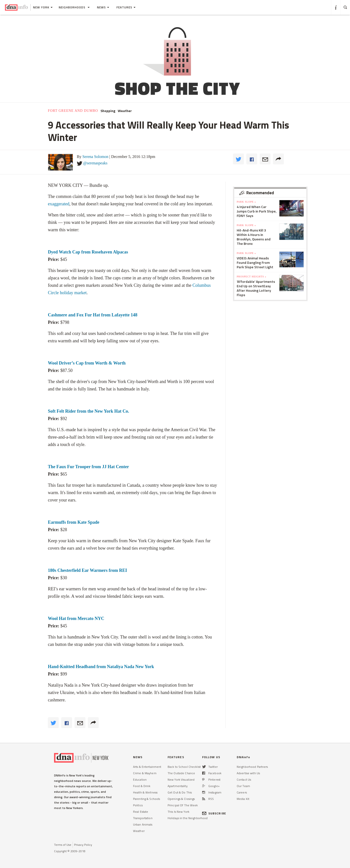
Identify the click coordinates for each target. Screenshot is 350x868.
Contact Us (244, 780)
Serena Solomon (95, 157)
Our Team (243, 786)
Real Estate (141, 812)
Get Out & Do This (180, 792)
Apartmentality (178, 786)
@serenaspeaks (95, 163)
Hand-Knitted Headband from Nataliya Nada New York (102, 667)
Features (126, 7)
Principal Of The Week (183, 805)
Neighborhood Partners (252, 767)
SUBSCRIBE (214, 813)
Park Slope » (246, 202)
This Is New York (178, 812)
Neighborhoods (74, 7)
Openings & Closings (181, 799)
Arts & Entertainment (147, 767)
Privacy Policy (83, 845)
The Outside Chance (181, 773)
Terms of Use (63, 845)
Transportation (143, 818)
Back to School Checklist (184, 767)
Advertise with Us (248, 773)
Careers (242, 792)
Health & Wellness (145, 792)
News (103, 7)
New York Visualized (181, 780)
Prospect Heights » (252, 277)
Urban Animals (143, 824)
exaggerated (59, 204)
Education (140, 780)
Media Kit (243, 799)
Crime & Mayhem (145, 773)
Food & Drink (142, 786)
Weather (125, 111)
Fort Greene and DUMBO (73, 111)
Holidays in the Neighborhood (188, 818)
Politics (138, 805)
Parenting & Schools (146, 799)
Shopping (108, 111)
